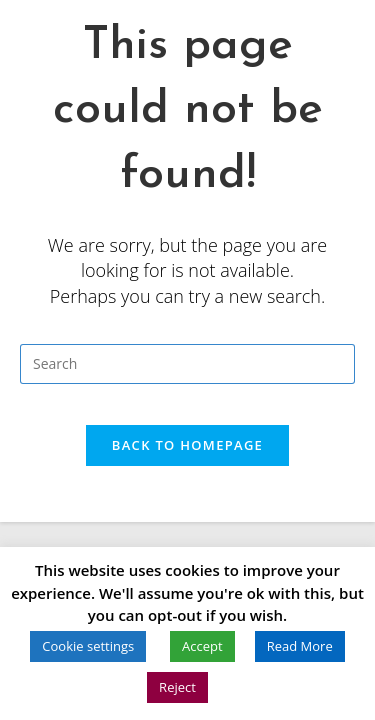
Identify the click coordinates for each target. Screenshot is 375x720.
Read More (300, 646)
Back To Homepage (187, 445)
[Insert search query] (187, 364)
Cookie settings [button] (88, 646)
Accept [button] (202, 646)
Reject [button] (177, 687)
